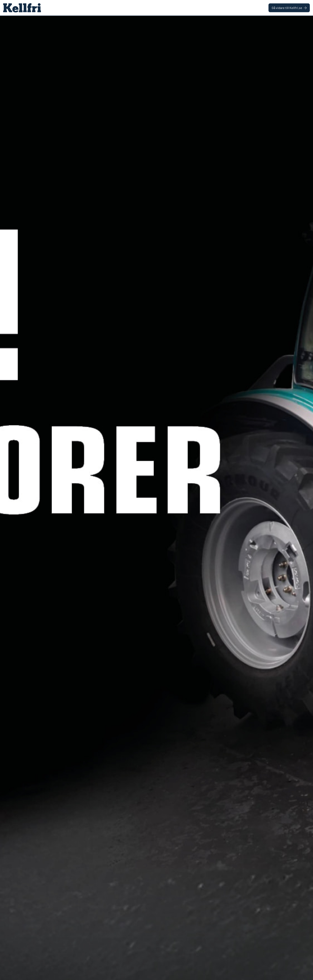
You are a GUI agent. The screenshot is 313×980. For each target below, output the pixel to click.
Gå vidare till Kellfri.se (289, 8)
